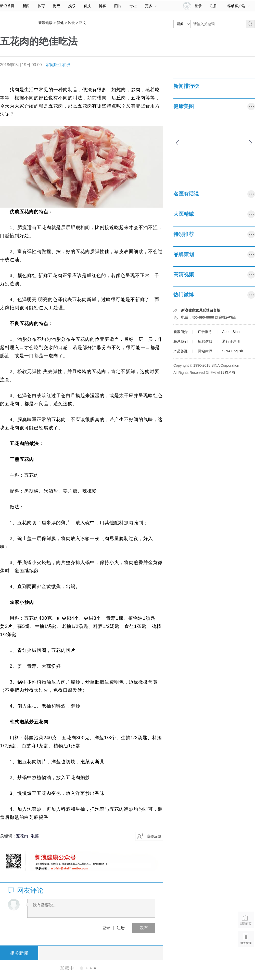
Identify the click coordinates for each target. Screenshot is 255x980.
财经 (57, 6)
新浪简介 (181, 332)
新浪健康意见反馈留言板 (201, 310)
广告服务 (205, 332)
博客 (103, 6)
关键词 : (8, 836)
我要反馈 (154, 836)
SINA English (233, 351)
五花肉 (22, 836)
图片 (118, 6)
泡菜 (35, 836)
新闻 (26, 6)
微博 (178, 65)
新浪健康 (45, 23)
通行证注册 (231, 341)
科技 (87, 6)
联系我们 (181, 341)
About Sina (231, 332)
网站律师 (205, 351)
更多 (151, 6)
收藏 (161, 65)
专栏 (133, 6)
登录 (106, 928)
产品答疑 (181, 351)
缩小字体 (127, 65)
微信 (196, 65)
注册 (213, 6)
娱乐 (72, 6)
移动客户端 (239, 6)
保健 (60, 23)
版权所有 (228, 373)
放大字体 (144, 65)
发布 (144, 928)
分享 (213, 65)
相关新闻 (19, 953)
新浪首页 (7, 6)
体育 (41, 6)
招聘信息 (205, 341)
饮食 (71, 23)
